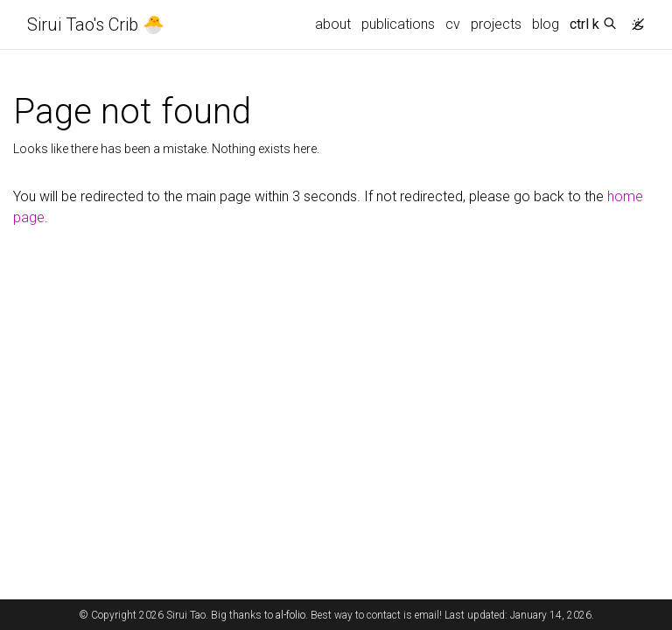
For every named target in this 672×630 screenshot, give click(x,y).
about (333, 24)
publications (398, 24)
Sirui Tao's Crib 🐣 (96, 24)
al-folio (290, 615)
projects (496, 24)
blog (546, 24)
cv (453, 24)
